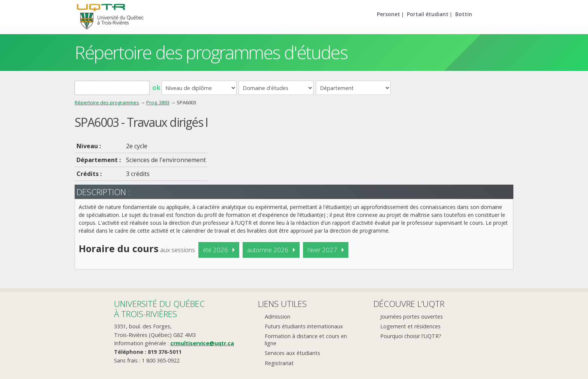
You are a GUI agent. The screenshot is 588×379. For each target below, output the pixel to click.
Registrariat (279, 363)
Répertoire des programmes (107, 102)
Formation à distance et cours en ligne (306, 340)
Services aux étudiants (292, 353)
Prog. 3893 (158, 102)
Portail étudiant (428, 14)
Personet (388, 14)
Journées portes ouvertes (412, 317)
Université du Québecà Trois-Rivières (159, 309)
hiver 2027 (322, 250)
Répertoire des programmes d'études (211, 52)
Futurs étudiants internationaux (304, 326)
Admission (277, 317)
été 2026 (215, 250)
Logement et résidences (410, 326)
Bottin (464, 14)
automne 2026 (268, 250)
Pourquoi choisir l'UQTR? (411, 336)
